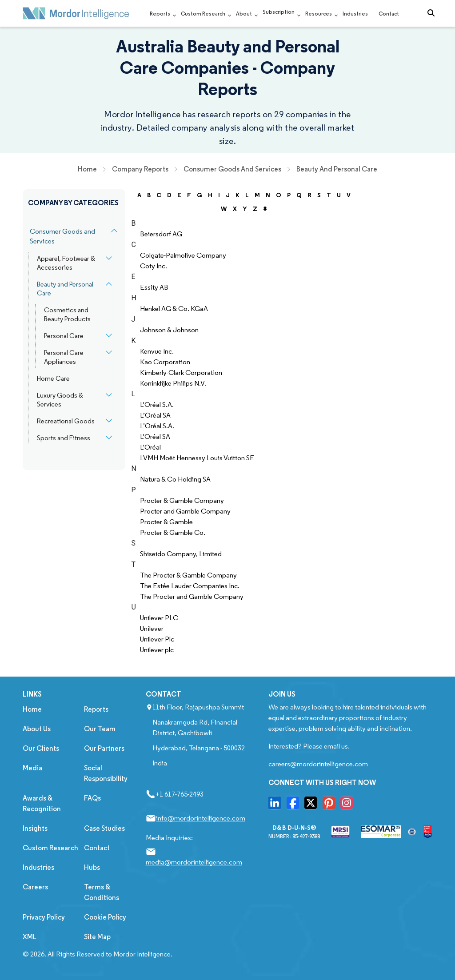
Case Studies (104, 828)
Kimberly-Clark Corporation (181, 372)
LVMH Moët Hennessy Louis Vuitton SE (197, 458)
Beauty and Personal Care (65, 289)
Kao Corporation (165, 362)
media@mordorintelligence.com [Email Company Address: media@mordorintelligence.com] (194, 862)
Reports (160, 14)
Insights (35, 828)
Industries (355, 14)
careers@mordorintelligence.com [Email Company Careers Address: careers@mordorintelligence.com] (318, 764)
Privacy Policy (44, 917)
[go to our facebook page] (295, 806)
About (244, 14)
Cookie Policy (105, 917)
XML (30, 937)
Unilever (152, 628)
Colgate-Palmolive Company (183, 255)
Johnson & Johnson (169, 330)
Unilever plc (157, 650)
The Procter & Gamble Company (188, 575)
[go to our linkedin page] (277, 806)
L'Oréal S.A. (157, 404)
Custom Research (203, 14)
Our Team (100, 729)
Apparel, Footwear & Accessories (66, 263)
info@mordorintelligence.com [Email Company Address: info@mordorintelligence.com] (201, 818)
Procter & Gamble (166, 522)
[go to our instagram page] (349, 806)
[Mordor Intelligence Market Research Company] (76, 13)
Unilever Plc (157, 639)
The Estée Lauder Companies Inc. (190, 586)
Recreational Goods (66, 421)
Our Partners (104, 748)
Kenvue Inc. (157, 351)
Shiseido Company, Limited (181, 554)
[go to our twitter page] (313, 806)
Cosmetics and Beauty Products (67, 315)
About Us (37, 729)
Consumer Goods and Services (62, 236)
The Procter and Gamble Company (192, 596)
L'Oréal (150, 447)
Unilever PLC (159, 618)
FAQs (92, 798)
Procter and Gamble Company (185, 511)
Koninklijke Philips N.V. (173, 383)
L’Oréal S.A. (157, 426)
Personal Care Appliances (64, 357)
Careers (35, 887)
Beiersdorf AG (161, 234)
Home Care (53, 378)
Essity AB (154, 287)
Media (32, 768)
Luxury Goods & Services (60, 400)
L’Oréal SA (155, 415)
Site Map (97, 937)
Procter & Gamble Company (182, 500)
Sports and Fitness (64, 438)
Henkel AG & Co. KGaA (174, 309)
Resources (319, 14)
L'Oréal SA (155, 436)
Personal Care (64, 336)
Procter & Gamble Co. (173, 532)
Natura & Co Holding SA (175, 479)
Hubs (92, 867)
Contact (389, 14)
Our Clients (41, 748)
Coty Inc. (154, 266)
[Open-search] (433, 13)
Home (32, 709)
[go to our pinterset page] (331, 806)
